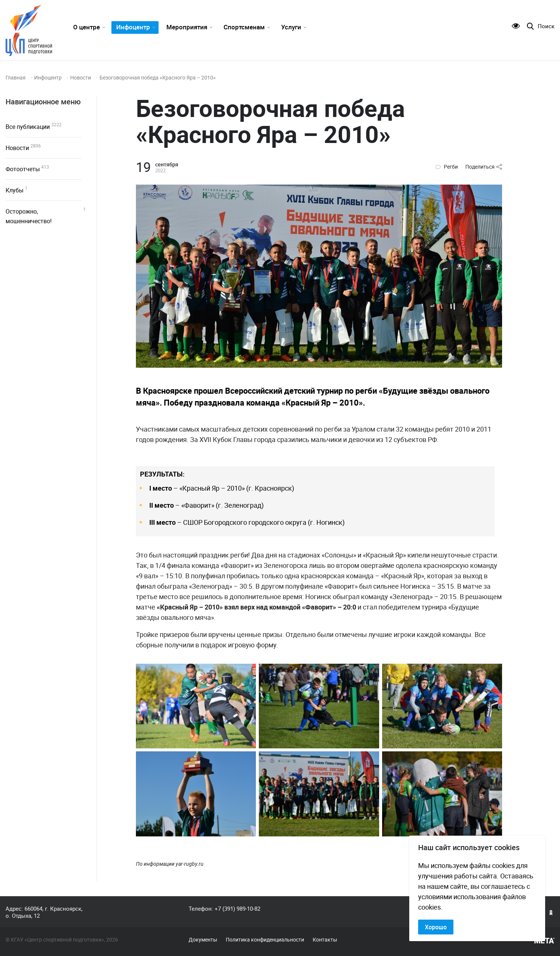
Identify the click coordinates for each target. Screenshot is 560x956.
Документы (203, 940)
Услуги (291, 27)
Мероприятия (187, 27)
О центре (87, 27)
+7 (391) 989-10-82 (237, 908)
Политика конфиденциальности (265, 940)
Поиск (546, 26)
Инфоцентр (133, 27)
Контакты (325, 940)
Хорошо (436, 927)
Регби (451, 167)
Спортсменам (244, 27)
